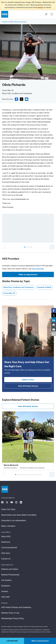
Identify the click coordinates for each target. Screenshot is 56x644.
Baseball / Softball (44, 287)
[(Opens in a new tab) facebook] (16, 99)
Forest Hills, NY (9, 293)
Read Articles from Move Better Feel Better (19, 515)
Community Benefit (9, 548)
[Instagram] (18, 502)
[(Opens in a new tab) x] (22, 99)
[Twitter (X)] (8, 502)
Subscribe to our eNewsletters (14, 521)
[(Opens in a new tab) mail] (27, 99)
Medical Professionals (10, 575)
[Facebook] (4, 502)
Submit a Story (28, 380)
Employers (6, 586)
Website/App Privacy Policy (13, 618)
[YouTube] (13, 502)
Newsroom (6, 542)
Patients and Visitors (10, 569)
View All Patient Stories (28, 386)
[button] (52, 247)
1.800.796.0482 (38, 269)
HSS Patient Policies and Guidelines (16, 607)
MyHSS (40, 7)
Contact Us (6, 559)
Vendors (5, 591)
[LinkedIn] (22, 502)
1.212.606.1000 (12, 641)
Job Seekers (6, 580)
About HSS (6, 536)
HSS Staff (5, 597)
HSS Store (6, 553)
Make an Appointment (40, 641)
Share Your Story (8, 509)
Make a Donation (8, 526)
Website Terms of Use (10, 613)
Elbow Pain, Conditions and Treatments (18, 287)
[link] (54, 310)
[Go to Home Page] (5, 489)
